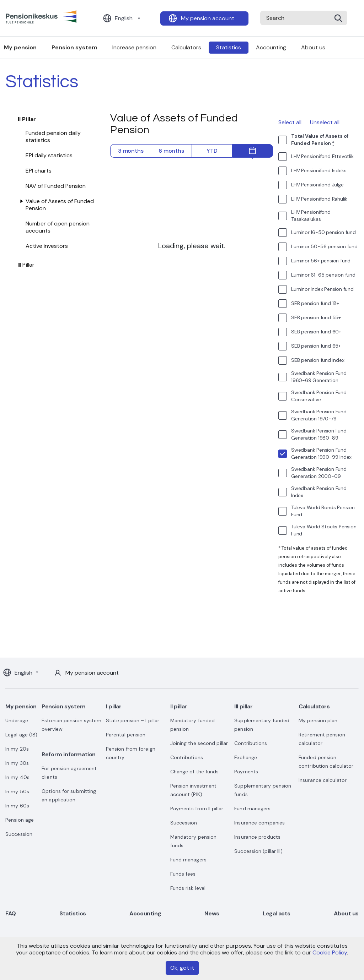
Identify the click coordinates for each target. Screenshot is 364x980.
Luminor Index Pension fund (322, 289)
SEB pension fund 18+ (315, 303)
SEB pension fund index (318, 360)
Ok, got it (182, 968)
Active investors (47, 246)
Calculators (186, 47)
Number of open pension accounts (58, 227)
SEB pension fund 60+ (316, 332)
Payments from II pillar (197, 808)
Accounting (271, 47)
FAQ (11, 913)
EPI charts (39, 171)
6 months (171, 151)
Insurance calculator (323, 780)
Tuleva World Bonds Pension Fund (323, 511)
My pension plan (318, 720)
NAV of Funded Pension (56, 186)
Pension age (20, 820)
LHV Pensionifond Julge (317, 185)
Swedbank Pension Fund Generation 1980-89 (319, 434)
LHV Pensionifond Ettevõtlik (322, 156)
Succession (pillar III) (258, 851)
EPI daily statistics (49, 155)
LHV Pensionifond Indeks (319, 170)
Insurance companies (259, 823)
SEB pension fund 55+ (316, 317)
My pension (21, 706)
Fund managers (188, 860)
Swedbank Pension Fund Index (319, 492)
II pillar (179, 706)
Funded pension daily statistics (53, 137)
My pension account (208, 18)
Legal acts (277, 913)
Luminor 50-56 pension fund (324, 246)
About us (313, 47)
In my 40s (17, 777)
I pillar (114, 706)
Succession (19, 834)
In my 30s (17, 763)
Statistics (229, 47)
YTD (212, 151)
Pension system (74, 47)
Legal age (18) (21, 735)
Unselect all (325, 122)
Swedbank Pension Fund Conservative (319, 396)
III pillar (243, 706)
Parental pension (126, 735)
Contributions (187, 757)
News (212, 913)
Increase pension (134, 47)
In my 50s (17, 791)
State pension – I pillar (133, 720)
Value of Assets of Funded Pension (60, 205)
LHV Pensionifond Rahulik (319, 199)
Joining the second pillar (199, 743)
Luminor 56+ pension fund (321, 261)
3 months (131, 151)
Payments (246, 772)
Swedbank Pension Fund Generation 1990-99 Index (321, 453)
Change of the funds (195, 772)
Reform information (69, 754)
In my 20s (17, 749)
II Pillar (27, 119)
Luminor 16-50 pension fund (323, 232)
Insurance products (257, 837)
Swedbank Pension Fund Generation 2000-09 (319, 473)
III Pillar (26, 265)
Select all (290, 122)
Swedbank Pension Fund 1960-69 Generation (319, 377)
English (124, 18)
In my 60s (17, 806)
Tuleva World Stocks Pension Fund (324, 530)
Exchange (246, 757)
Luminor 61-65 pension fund (323, 275)
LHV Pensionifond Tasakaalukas (311, 216)
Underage (17, 720)
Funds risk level (188, 888)
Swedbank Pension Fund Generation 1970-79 (319, 415)
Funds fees (183, 874)
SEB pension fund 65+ (316, 346)
